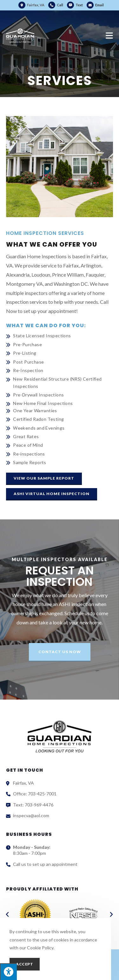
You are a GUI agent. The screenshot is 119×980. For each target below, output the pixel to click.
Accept (25, 964)
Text (79, 5)
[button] (44, 479)
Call (60, 5)
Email (95, 5)
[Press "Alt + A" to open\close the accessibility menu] (8, 972)
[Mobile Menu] (109, 35)
